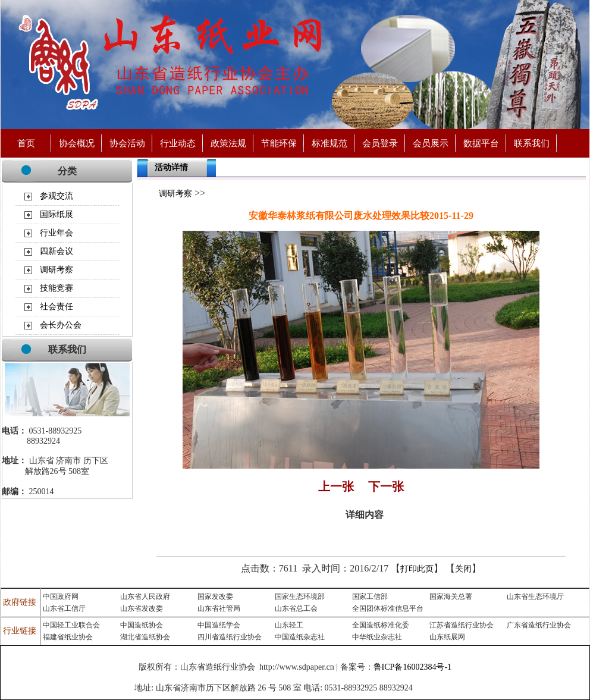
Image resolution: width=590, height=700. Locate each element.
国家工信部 (370, 597)
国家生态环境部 (300, 597)
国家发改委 (215, 597)
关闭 (463, 569)
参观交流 (57, 196)
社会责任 (57, 307)
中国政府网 (61, 597)
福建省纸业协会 (68, 637)
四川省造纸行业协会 (230, 637)
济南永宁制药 (436, 688)
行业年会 (57, 233)
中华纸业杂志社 (377, 637)
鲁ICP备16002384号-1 (412, 667)
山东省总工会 (296, 608)
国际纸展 (57, 214)
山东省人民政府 (145, 597)
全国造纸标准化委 (381, 625)
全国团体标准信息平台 (388, 608)
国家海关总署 (451, 597)
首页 (26, 143)
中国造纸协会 (142, 625)
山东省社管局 (219, 608)
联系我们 (532, 143)
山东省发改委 (142, 608)
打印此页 (417, 569)
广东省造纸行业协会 (539, 625)
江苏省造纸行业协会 (462, 625)
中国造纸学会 (219, 625)
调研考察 (57, 270)
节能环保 (279, 143)
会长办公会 (61, 325)
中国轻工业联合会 (71, 625)
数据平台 (481, 143)
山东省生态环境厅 (535, 597)
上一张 (336, 486)
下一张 (386, 486)
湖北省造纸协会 (145, 637)
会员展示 (431, 143)
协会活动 (127, 143)
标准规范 (329, 143)
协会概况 (77, 143)
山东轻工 (289, 625)
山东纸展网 (447, 637)
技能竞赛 (57, 288)
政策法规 (228, 143)
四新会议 (57, 251)
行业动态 (178, 143)
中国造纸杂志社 (300, 637)
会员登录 (380, 143)
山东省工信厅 (64, 608)
